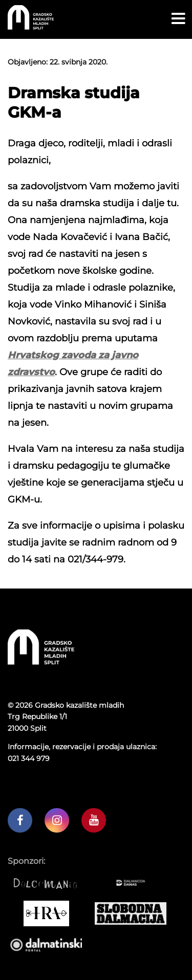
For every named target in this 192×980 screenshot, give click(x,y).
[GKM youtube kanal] (94, 820)
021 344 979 (29, 758)
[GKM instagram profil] (57, 820)
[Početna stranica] (31, 27)
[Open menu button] (178, 19)
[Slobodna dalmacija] (134, 913)
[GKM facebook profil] (20, 820)
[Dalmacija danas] (134, 883)
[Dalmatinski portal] (50, 944)
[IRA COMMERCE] (50, 913)
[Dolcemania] (50, 883)
